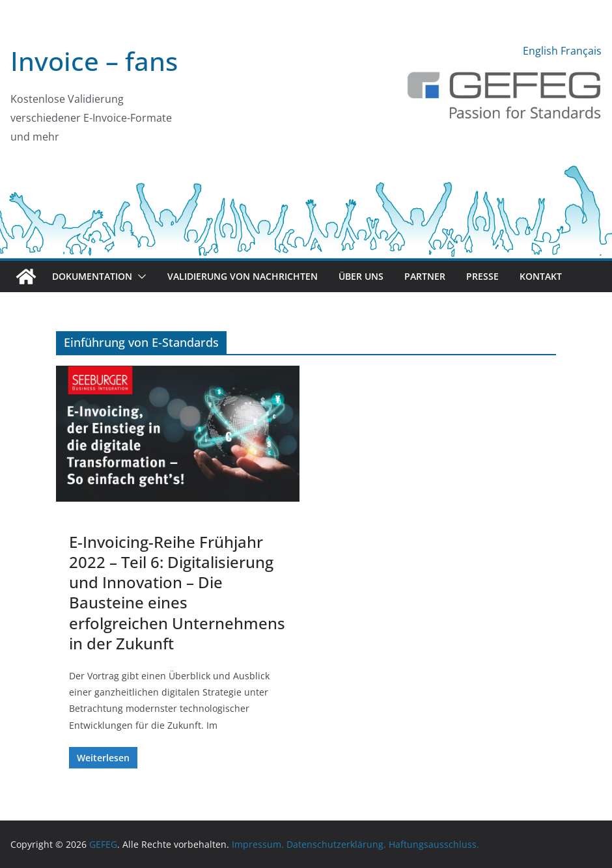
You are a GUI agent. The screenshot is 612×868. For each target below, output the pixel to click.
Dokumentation (92, 276)
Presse (482, 276)
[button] (139, 277)
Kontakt (541, 276)
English (540, 51)
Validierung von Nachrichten (243, 276)
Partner (425, 276)
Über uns (361, 276)
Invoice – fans (94, 61)
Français (581, 51)
